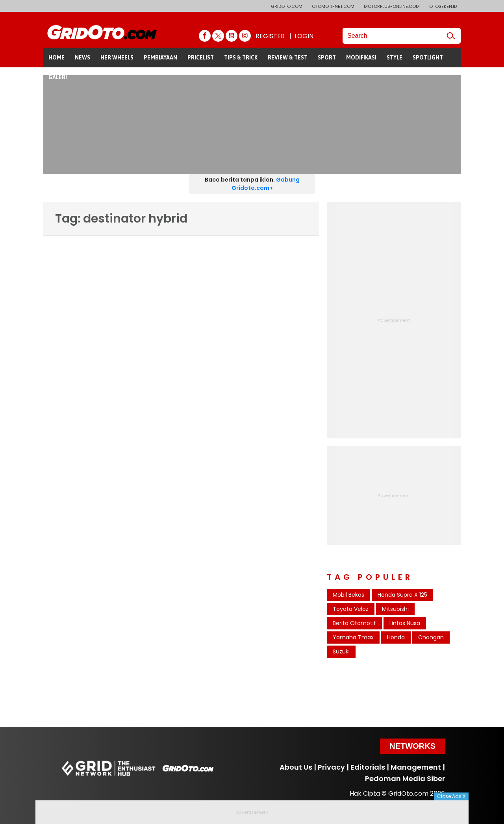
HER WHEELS (117, 58)
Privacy (331, 767)
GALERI (58, 77)
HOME (57, 58)
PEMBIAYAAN (160, 58)
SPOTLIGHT (428, 58)
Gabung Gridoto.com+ (266, 184)
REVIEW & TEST (288, 58)
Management (416, 767)
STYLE (395, 58)
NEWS (82, 58)
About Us (296, 767)
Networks (412, 746)
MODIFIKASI (361, 58)
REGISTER (270, 36)
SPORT (327, 58)
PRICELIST (201, 58)
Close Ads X (451, 796)
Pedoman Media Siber (405, 779)
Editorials (368, 767)
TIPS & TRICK (241, 58)
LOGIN (304, 36)
